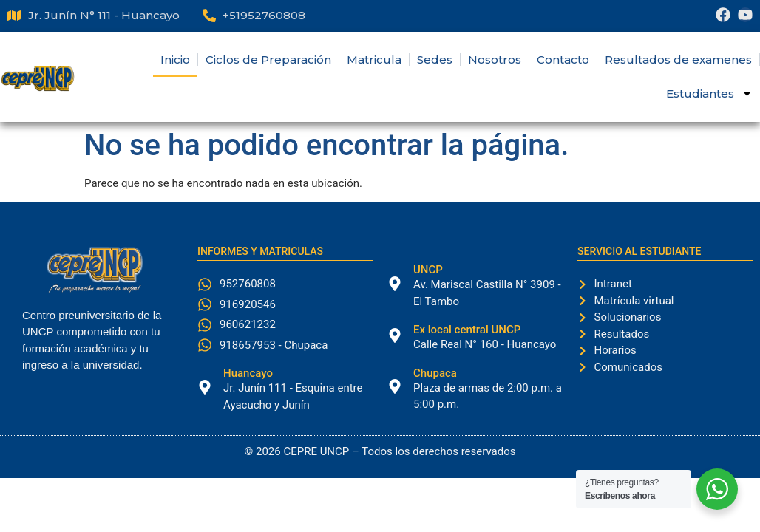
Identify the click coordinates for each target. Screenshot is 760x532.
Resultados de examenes (678, 59)
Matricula (374, 59)
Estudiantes (709, 93)
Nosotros (495, 59)
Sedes (435, 59)
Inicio (175, 59)
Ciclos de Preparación (268, 59)
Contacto (563, 59)
